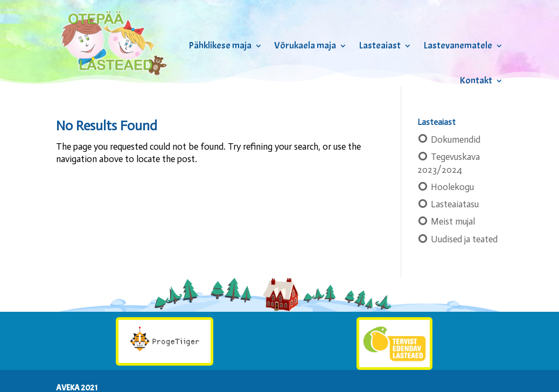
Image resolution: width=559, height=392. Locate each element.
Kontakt (476, 80)
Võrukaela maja (305, 45)
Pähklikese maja (220, 45)
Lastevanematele (458, 45)
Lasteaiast (380, 45)
